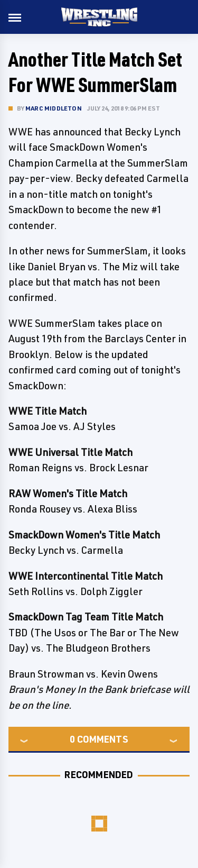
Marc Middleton (54, 108)
